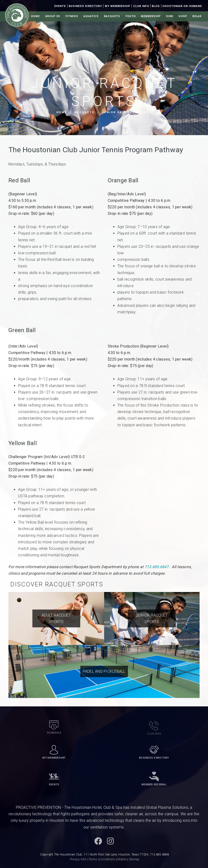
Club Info (141, 6)
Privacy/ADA (78, 859)
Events (60, 6)
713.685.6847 (157, 567)
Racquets (112, 16)
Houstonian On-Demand (182, 6)
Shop (183, 16)
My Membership (118, 6)
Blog (156, 6)
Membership (151, 16)
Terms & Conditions (102, 859)
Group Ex (53, 16)
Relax (197, 16)
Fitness (72, 16)
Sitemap (134, 859)
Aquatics (91, 16)
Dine (170, 16)
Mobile (122, 859)
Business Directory (85, 6)
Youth (130, 16)
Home (35, 16)
